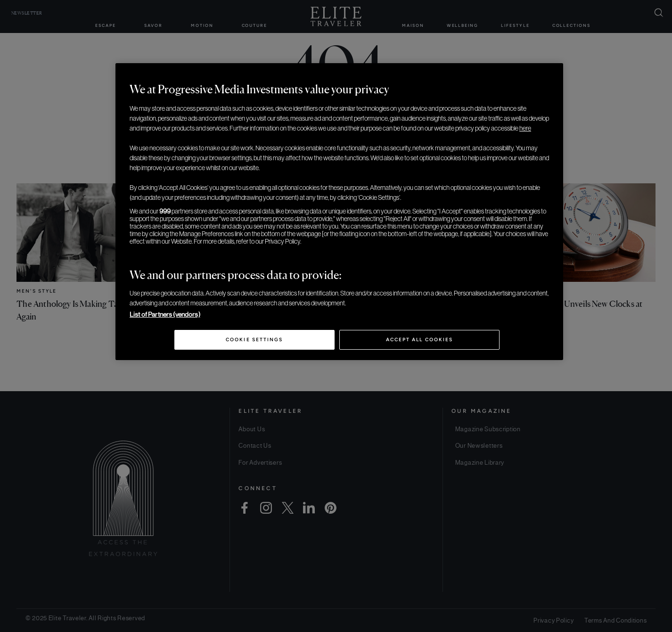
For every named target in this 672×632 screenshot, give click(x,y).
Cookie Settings (254, 340)
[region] (339, 212)
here (525, 128)
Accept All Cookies (419, 340)
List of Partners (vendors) (165, 314)
